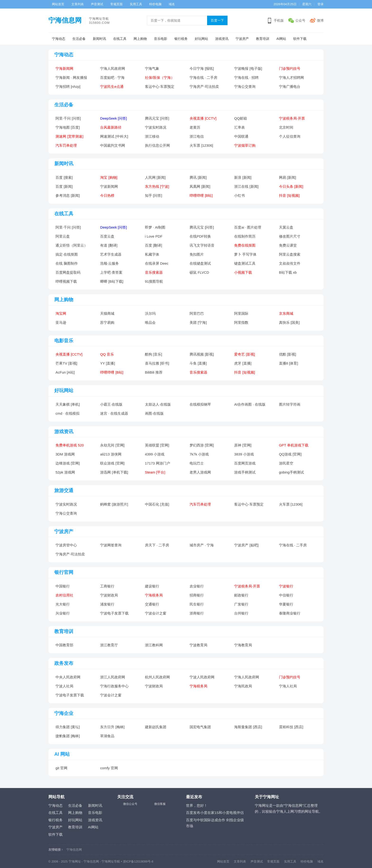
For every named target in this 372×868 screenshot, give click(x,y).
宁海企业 (64, 713)
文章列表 (78, 4)
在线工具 (120, 39)
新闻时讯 (99, 39)
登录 (321, 4)
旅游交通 (64, 490)
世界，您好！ (197, 805)
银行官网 (64, 572)
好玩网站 (201, 39)
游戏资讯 (222, 39)
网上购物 (140, 39)
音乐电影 (161, 39)
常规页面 (116, 4)
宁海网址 (75, 861)
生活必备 (79, 39)
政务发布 (64, 663)
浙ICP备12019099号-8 (138, 861)
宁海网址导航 (111, 861)
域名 (172, 4)
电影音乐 (64, 341)
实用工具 (136, 4)
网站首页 (58, 4)
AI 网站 (62, 754)
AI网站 (281, 39)
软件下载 (300, 39)
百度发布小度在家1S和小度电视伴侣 (215, 813)
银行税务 (181, 39)
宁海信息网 (65, 20)
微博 (320, 20)
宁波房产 (242, 39)
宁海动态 (59, 39)
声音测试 (97, 4)
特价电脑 (155, 4)
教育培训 (263, 39)
